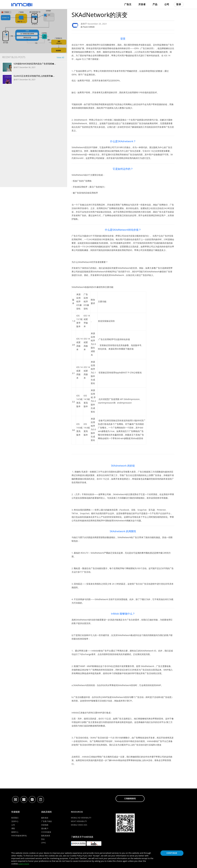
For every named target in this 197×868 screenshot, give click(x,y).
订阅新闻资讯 (130, 799)
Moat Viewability (79, 821)
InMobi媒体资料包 (19, 836)
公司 (167, 4)
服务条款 (45, 818)
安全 (43, 839)
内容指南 (45, 825)
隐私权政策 (46, 836)
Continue (172, 853)
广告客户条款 (47, 821)
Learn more (24, 864)
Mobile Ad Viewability (81, 818)
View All (60, 57)
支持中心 (15, 821)
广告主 (128, 4)
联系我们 (15, 818)
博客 (13, 828)
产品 (155, 4)
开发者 (142, 4)
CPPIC (44, 843)
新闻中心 (15, 832)
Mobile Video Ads (79, 825)
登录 (179, 4)
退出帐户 (45, 828)
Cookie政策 (46, 832)
